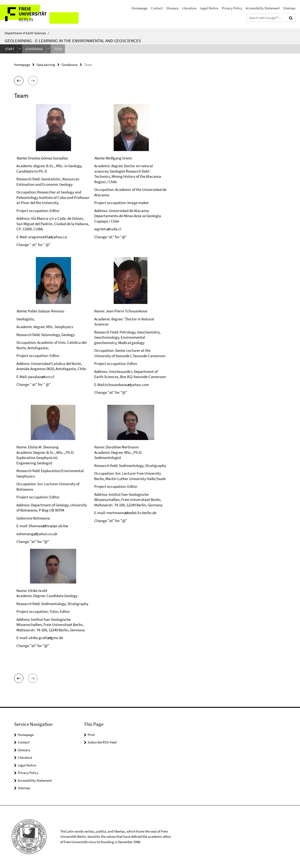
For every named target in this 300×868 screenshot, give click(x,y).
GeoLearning (46, 65)
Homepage (139, 8)
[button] (19, 81)
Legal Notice (209, 8)
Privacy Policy (232, 8)
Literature (189, 8)
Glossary (172, 8)
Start (10, 49)
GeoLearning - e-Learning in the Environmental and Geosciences (73, 41)
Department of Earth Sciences (27, 33)
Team (58, 49)
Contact (157, 8)
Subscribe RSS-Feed (102, 742)
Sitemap (289, 8)
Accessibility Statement (263, 8)
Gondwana (34, 49)
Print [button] (91, 735)
